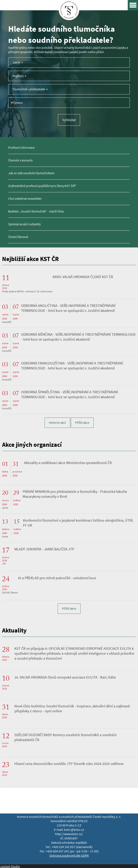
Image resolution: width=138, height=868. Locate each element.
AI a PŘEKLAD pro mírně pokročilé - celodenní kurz (57, 578)
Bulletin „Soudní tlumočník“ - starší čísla (36, 211)
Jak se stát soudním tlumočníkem (31, 173)
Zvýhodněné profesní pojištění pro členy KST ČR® (42, 186)
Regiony (19, 76)
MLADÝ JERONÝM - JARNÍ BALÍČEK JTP (44, 549)
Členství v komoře (20, 160)
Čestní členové (18, 237)
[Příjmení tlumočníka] (69, 103)
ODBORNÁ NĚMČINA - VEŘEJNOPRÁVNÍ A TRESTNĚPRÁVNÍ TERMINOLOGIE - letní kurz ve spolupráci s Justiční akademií (78, 337)
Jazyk (18, 62)
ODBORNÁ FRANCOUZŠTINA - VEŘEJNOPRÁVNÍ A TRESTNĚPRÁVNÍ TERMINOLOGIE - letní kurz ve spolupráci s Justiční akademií (72, 366)
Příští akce (82, 423)
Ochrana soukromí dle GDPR (69, 856)
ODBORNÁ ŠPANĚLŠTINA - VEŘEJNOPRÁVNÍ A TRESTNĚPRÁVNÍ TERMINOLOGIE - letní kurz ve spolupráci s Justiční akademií (70, 395)
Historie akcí (57, 423)
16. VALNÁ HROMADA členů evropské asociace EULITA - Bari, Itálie (65, 677)
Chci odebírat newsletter (25, 199)
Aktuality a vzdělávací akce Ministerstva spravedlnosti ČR (68, 463)
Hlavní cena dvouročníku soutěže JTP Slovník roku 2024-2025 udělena (69, 764)
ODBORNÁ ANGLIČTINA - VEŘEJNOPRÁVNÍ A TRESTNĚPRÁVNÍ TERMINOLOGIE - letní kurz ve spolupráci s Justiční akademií (68, 308)
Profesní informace (21, 148)
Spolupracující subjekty (24, 224)
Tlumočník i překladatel (30, 89)
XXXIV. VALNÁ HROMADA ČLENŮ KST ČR (83, 277)
